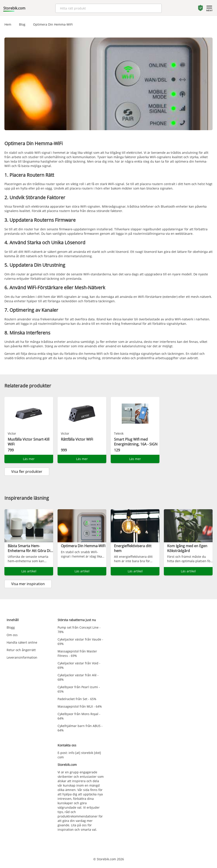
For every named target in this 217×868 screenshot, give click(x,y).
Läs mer (29, 459)
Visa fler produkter (27, 472)
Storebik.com (14, 8)
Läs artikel (29, 571)
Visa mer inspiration (28, 584)
